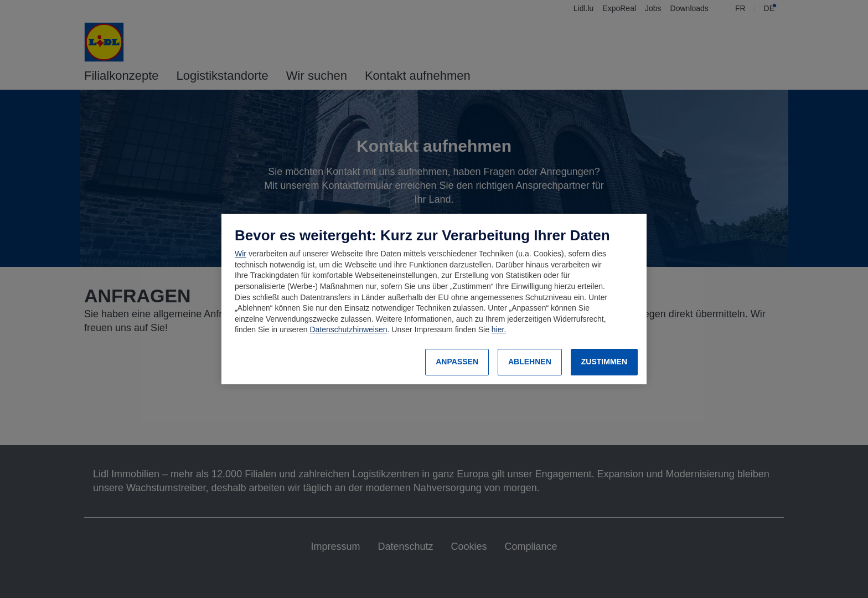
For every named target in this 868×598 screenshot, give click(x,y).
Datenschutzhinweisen (348, 329)
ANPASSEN (457, 362)
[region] (434, 299)
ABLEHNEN (530, 362)
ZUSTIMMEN (604, 362)
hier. (499, 329)
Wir (241, 254)
